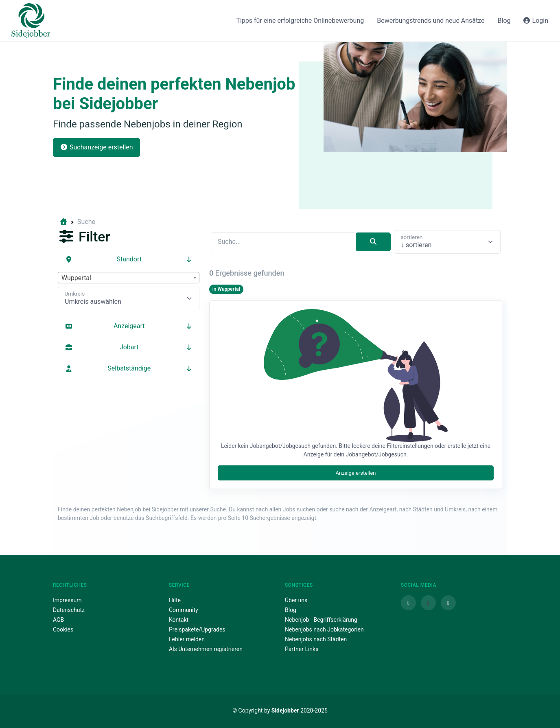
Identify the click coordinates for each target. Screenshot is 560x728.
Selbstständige (129, 368)
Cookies (63, 629)
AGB (58, 620)
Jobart (129, 347)
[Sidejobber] (31, 21)
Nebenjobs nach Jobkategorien (324, 629)
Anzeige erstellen (355, 473)
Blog (291, 610)
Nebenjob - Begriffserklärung (321, 620)
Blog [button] (504, 21)
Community (184, 610)
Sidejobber (285, 710)
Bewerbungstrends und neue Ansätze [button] (431, 21)
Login (535, 21)
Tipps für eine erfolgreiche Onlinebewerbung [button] (300, 21)
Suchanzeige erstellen (96, 147)
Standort (129, 259)
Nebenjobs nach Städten (316, 639)
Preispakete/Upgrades (197, 629)
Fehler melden (187, 639)
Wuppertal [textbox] (76, 278)
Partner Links (302, 649)
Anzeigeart (129, 326)
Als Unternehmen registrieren (206, 649)
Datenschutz (69, 610)
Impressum (67, 600)
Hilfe (175, 600)
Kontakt (179, 620)
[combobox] (129, 278)
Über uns (296, 600)
